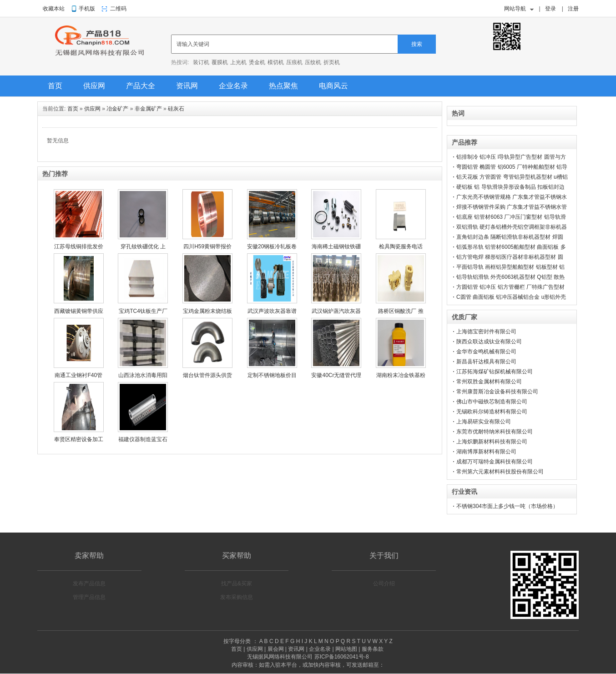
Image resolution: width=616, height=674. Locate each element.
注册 (573, 9)
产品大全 (141, 86)
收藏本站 (54, 9)
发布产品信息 (89, 583)
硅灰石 (176, 109)
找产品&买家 (237, 583)
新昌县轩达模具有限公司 (486, 362)
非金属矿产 (148, 109)
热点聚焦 (283, 86)
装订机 (201, 62)
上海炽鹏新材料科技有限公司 (492, 442)
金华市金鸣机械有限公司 (486, 352)
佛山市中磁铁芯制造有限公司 (492, 402)
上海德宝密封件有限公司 (486, 332)
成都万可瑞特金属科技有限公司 (495, 462)
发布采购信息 (237, 597)
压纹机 (313, 62)
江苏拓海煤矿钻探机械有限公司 (495, 372)
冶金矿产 (117, 109)
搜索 (417, 44)
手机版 (87, 9)
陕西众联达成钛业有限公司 (489, 342)
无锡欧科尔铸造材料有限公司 (492, 412)
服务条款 (373, 649)
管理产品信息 (89, 597)
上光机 (238, 62)
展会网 (276, 649)
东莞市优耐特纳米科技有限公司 (495, 432)
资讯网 (187, 86)
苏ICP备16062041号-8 (342, 657)
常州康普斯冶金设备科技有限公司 (497, 392)
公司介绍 (384, 583)
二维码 (118, 9)
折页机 (332, 62)
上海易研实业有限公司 (484, 422)
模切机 (276, 62)
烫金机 (257, 62)
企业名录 (233, 86)
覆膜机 (220, 62)
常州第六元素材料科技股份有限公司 (500, 472)
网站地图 (346, 649)
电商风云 (333, 86)
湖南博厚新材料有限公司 (486, 452)
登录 (550, 9)
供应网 (94, 86)
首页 (55, 86)
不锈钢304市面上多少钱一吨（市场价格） (507, 506)
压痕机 (294, 62)
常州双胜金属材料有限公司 (489, 382)
